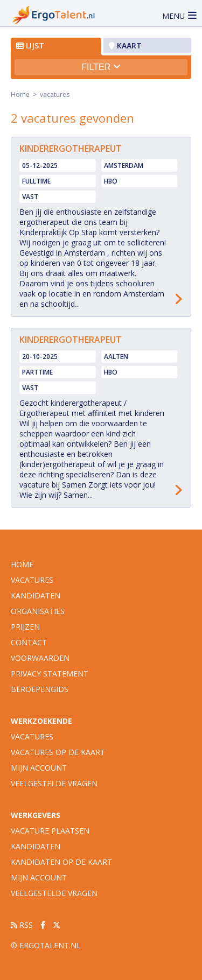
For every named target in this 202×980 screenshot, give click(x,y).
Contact (29, 642)
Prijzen (25, 627)
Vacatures (32, 736)
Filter (101, 67)
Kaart (125, 45)
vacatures (32, 580)
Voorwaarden (40, 658)
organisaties (38, 611)
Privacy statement (50, 674)
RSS (22, 925)
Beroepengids (40, 689)
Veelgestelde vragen (54, 783)
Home (20, 94)
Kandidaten (36, 595)
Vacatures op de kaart (58, 752)
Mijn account (39, 768)
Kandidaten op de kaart (61, 862)
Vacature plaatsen (50, 831)
